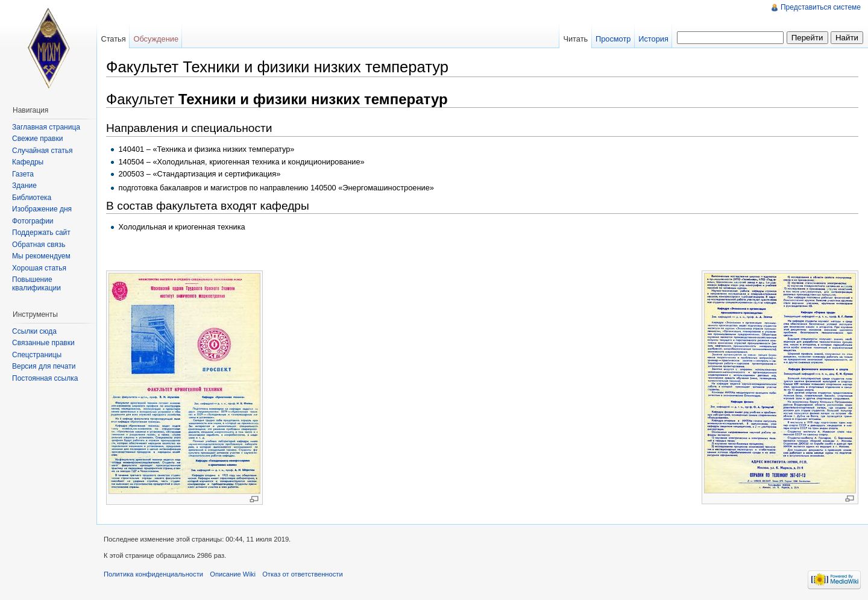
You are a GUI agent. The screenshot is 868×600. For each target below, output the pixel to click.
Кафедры (28, 162)
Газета (23, 174)
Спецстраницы (37, 355)
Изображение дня (42, 209)
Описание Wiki (233, 574)
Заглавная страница (46, 127)
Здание (24, 186)
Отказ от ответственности (303, 574)
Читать (575, 39)
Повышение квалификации (36, 284)
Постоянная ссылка (45, 378)
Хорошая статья (39, 268)
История (653, 39)
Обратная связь (39, 245)
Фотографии (33, 221)
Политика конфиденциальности (153, 574)
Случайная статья (42, 151)
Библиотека (32, 198)
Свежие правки (37, 139)
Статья (113, 39)
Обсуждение (156, 39)
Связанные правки (43, 343)
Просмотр (613, 39)
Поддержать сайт (41, 233)
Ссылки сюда (34, 331)
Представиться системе (821, 7)
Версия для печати (44, 366)
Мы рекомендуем (41, 256)
